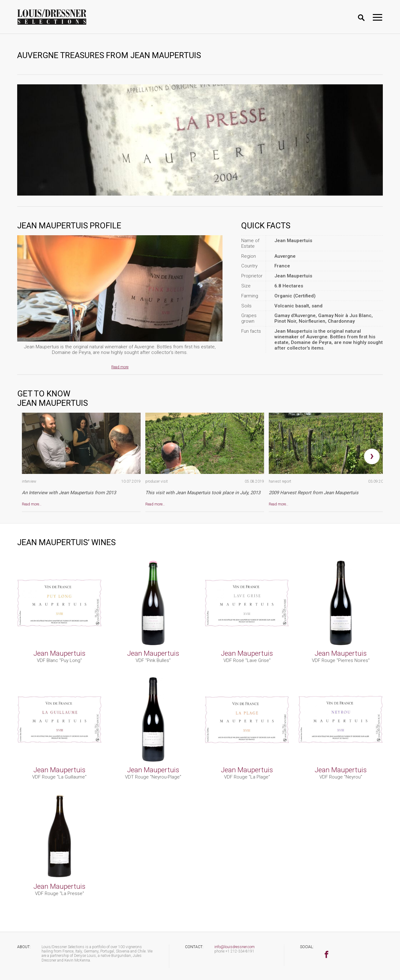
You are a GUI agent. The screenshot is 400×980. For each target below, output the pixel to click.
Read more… (32, 504)
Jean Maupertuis (59, 653)
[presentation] (372, 456)
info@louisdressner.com (235, 947)
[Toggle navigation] (377, 17)
